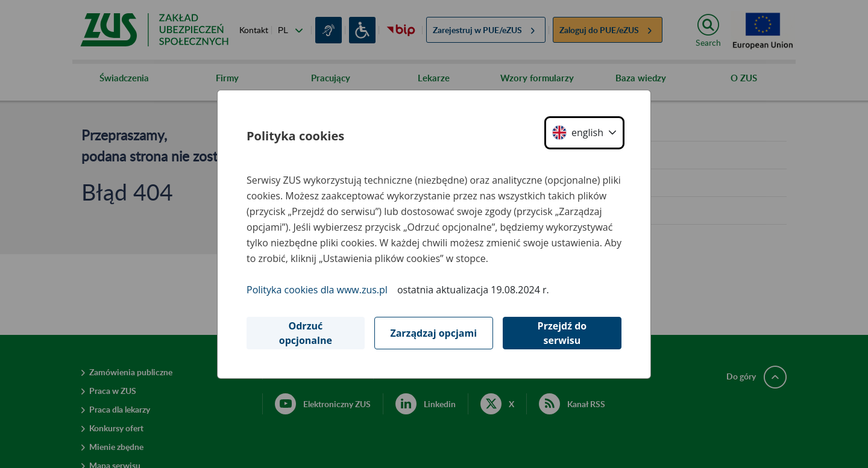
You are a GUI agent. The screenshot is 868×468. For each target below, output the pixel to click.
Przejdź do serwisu (562, 333)
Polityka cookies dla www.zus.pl (317, 290)
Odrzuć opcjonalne (306, 333)
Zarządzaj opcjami (433, 333)
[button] (584, 133)
